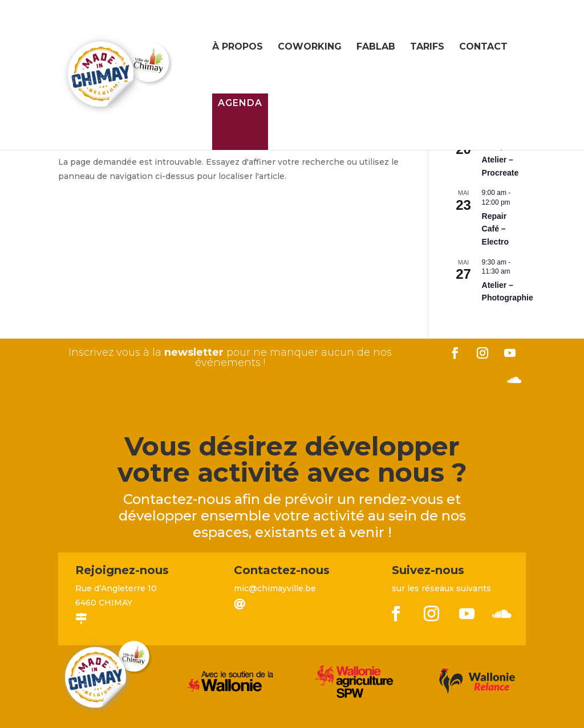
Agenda (240, 103)
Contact (483, 47)
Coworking (310, 47)
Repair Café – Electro (495, 229)
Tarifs (427, 47)
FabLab (376, 47)
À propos (238, 47)
